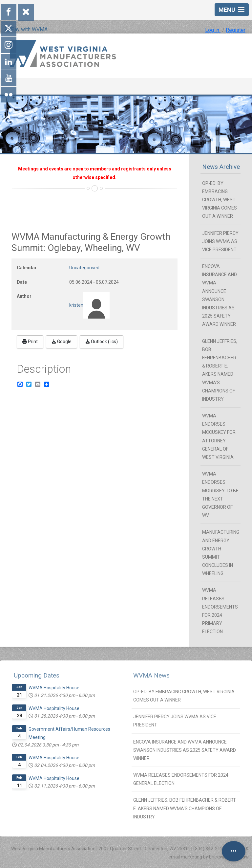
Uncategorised (84, 268)
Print (30, 342)
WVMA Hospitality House (54, 688)
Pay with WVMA (26, 29)
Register (236, 30)
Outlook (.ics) (102, 342)
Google (62, 342)
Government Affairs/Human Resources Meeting (69, 733)
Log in (213, 30)
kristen (76, 305)
